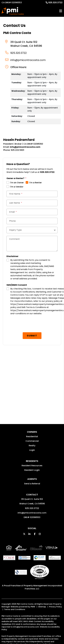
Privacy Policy (55, 607)
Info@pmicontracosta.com (25, 147)
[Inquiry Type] (32, 230)
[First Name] (32, 194)
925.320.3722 (55, 3)
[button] (24, 534)
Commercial (32, 441)
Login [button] (32, 450)
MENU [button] (61, 11)
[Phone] (32, 221)
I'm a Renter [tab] (35, 183)
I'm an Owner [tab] (17, 183)
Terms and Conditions (15, 609)
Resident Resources (32, 466)
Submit (32, 336)
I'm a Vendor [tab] (17, 187)
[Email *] (32, 212)
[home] (13, 11)
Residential (32, 436)
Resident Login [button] (32, 470)
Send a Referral (32, 484)
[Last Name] (32, 203)
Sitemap (42, 607)
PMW (33, 607)
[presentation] (26, 325)
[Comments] (32, 244)
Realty (32, 446)
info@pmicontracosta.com (28, 60)
